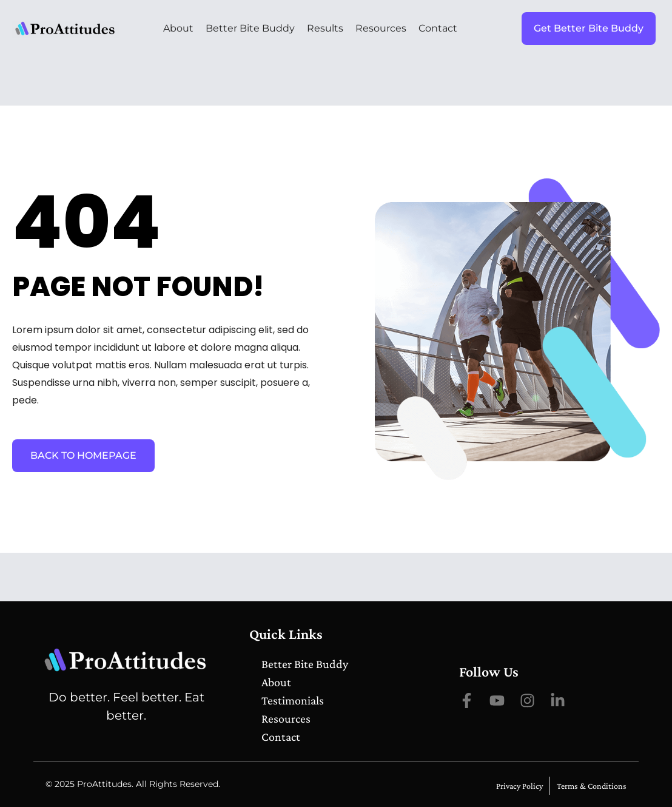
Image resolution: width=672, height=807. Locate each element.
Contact (438, 28)
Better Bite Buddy (250, 28)
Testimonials (293, 700)
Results (325, 28)
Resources (381, 28)
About (178, 28)
